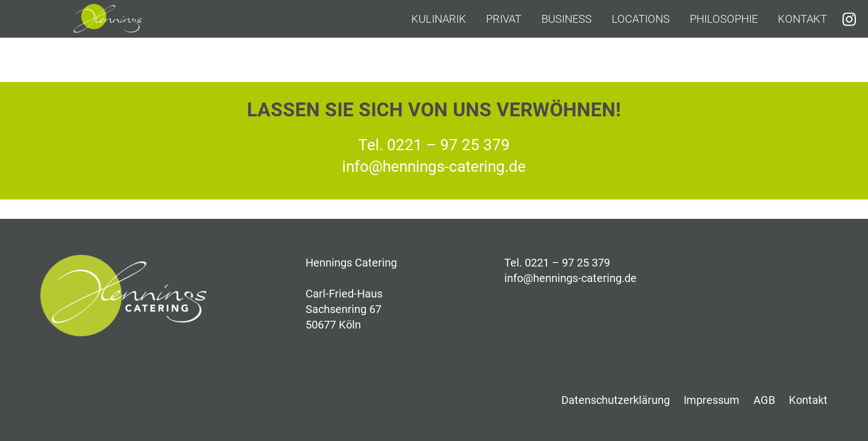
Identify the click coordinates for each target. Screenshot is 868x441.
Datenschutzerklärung (616, 400)
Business (567, 19)
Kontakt (802, 19)
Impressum (712, 400)
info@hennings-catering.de (434, 166)
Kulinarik (439, 19)
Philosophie (724, 19)
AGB (764, 400)
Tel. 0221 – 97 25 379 (434, 145)
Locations (641, 19)
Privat (504, 19)
